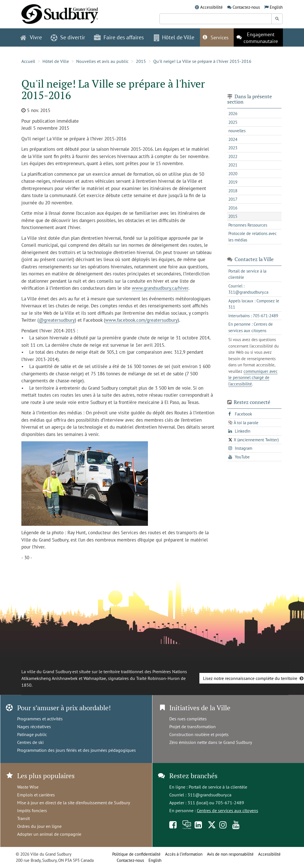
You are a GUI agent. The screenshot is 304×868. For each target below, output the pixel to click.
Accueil (28, 61)
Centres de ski (30, 742)
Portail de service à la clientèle (218, 787)
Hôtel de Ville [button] (174, 37)
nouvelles (237, 131)
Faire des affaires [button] (119, 37)
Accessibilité (211, 7)
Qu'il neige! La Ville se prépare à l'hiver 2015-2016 (202, 61)
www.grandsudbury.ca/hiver (160, 288)
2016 (233, 208)
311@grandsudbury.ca (210, 795)
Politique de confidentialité (136, 854)
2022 (233, 157)
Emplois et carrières (36, 795)
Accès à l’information (184, 854)
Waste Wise (28, 787)
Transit (23, 818)
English (276, 7)
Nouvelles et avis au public (102, 61)
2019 (233, 182)
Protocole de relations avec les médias (253, 237)
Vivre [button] (31, 37)
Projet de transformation (192, 727)
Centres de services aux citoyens (228, 810)
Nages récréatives (34, 727)
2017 (233, 199)
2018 (233, 191)
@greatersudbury (57, 320)
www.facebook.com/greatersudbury (141, 320)
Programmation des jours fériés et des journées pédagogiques (76, 750)
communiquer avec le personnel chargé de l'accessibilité (253, 378)
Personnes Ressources (248, 225)
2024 (233, 139)
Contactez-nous (246, 7)
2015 (141, 61)
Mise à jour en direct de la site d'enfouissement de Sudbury (74, 803)
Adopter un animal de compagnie (49, 834)
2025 (233, 122)
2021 (233, 165)
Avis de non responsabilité (230, 854)
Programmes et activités (40, 719)
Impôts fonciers (32, 810)
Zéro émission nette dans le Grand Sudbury (211, 742)
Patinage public (32, 734)
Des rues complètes (188, 719)
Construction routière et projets (199, 734)
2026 (233, 114)
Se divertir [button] (68, 37)
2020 (233, 174)
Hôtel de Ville (56, 61)
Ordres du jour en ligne (39, 826)
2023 (233, 148)
